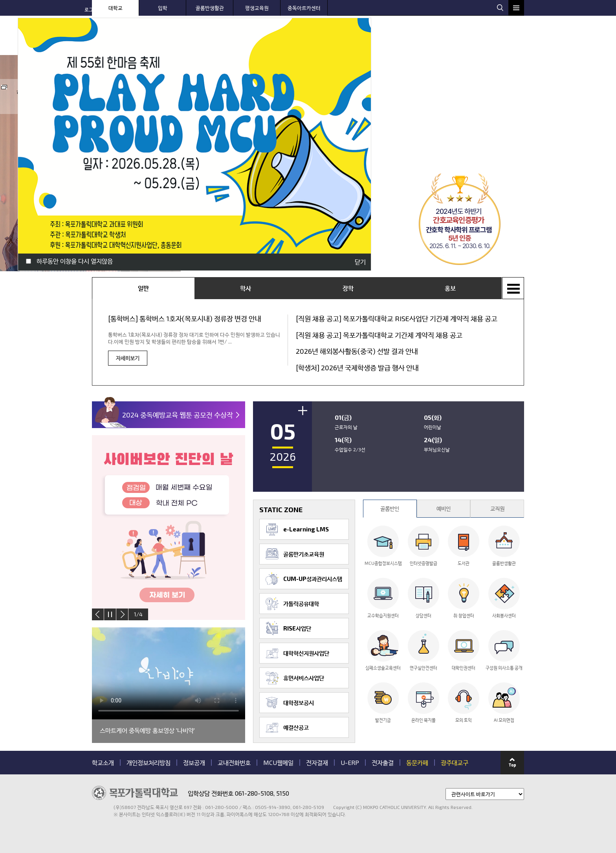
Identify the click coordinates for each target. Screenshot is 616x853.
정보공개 (194, 763)
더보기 (303, 411)
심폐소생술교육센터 (383, 650)
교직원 (497, 508)
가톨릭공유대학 (301, 603)
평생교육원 (257, 8)
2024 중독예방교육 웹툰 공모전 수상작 (178, 415)
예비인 (444, 508)
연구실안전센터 (423, 650)
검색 (500, 7)
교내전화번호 (234, 763)
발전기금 (383, 702)
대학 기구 (459, 37)
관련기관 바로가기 (92, 817)
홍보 (450, 288)
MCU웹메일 (278, 763)
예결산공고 (296, 727)
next (122, 614)
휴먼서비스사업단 (304, 678)
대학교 (115, 8)
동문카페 (417, 763)
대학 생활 (416, 37)
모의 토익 (464, 702)
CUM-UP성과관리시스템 (313, 579)
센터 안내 (373, 37)
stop (110, 614)
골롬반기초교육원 (304, 554)
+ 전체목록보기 (513, 288)
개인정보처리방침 (148, 763)
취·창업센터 (464, 598)
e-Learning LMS (306, 529)
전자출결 (383, 763)
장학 (348, 288)
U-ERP (350, 763)
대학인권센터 (464, 650)
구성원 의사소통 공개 (504, 650)
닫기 (360, 262)
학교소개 (103, 763)
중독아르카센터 (304, 8)
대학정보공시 (299, 702)
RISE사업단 (297, 628)
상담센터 (423, 598)
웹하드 (469, 7)
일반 (143, 288)
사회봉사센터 (504, 598)
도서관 (464, 546)
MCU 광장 (502, 37)
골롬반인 (390, 508)
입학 (163, 8)
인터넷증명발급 (423, 546)
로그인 (452, 7)
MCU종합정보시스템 (383, 546)
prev (98, 614)
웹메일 (486, 7)
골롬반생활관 (210, 8)
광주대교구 (455, 763)
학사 (246, 288)
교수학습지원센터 (383, 598)
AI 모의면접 (504, 702)
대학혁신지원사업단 (306, 653)
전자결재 (317, 763)
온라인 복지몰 (423, 702)
